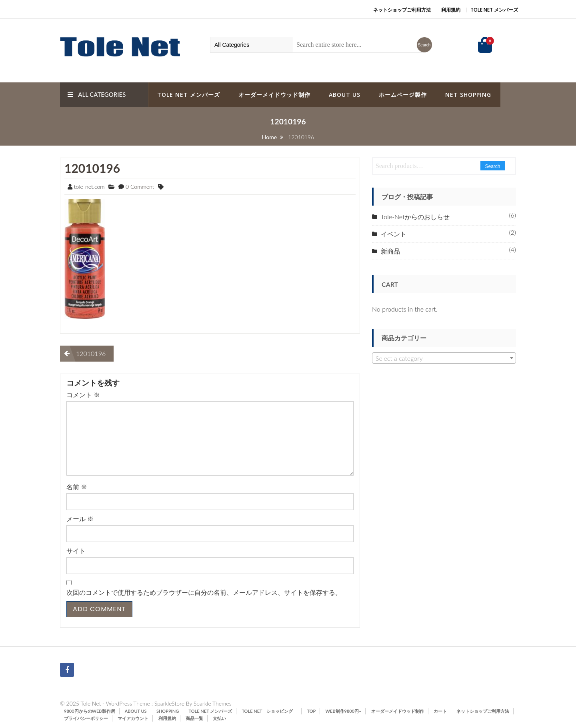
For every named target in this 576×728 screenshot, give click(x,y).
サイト (76, 551)
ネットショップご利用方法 (402, 10)
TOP (312, 711)
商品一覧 (194, 718)
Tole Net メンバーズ (494, 10)
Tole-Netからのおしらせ (415, 217)
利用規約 (451, 10)
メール (80, 519)
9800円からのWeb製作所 (90, 711)
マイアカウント (133, 718)
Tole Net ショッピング (269, 711)
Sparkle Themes (213, 703)
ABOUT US (345, 95)
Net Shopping (468, 95)
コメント (83, 395)
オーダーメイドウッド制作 (274, 95)
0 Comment (140, 187)
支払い (219, 718)
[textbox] (444, 358)
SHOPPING (168, 711)
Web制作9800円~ (344, 711)
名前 (77, 487)
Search (493, 166)
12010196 (92, 168)
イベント (394, 234)
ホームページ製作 (403, 95)
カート (440, 711)
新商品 (390, 251)
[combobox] (444, 358)
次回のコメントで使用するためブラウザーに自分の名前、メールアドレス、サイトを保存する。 (204, 592)
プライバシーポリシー (86, 718)
